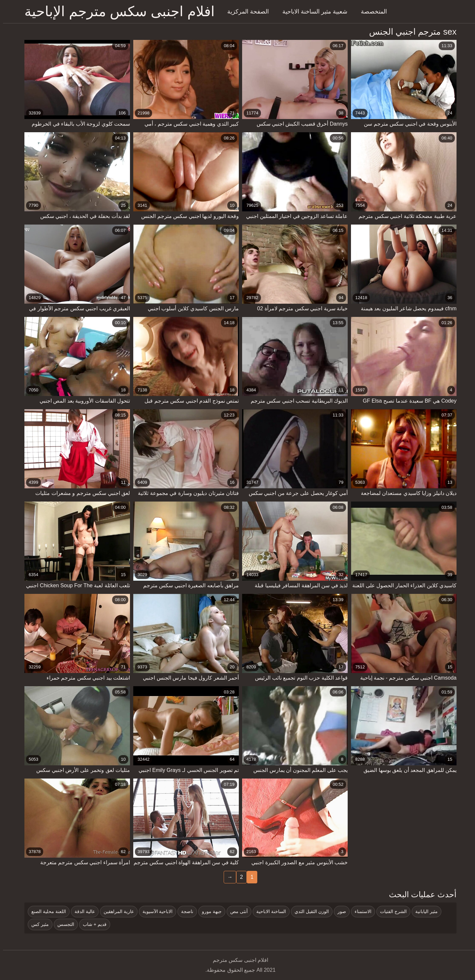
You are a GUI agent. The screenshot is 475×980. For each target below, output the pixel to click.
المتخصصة (371, 12)
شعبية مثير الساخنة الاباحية (312, 12)
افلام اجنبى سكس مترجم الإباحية (117, 11)
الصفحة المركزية (245, 12)
